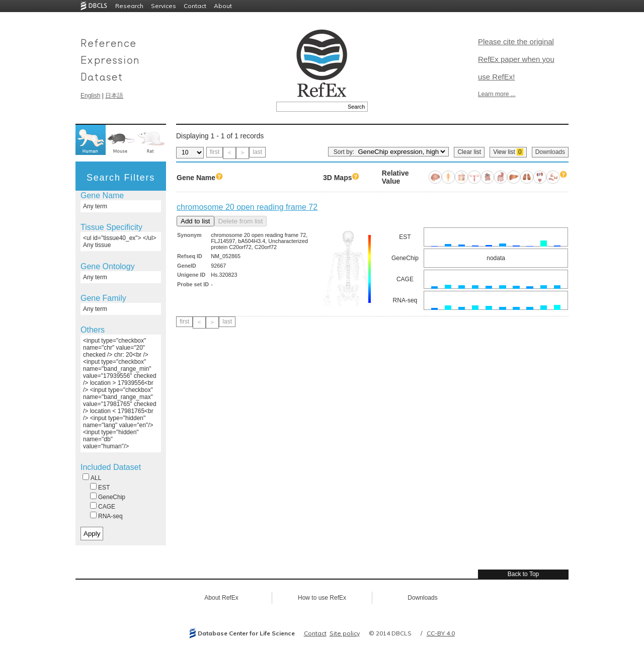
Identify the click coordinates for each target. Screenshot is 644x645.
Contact (195, 6)
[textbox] (311, 107)
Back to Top (523, 574)
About (223, 6)
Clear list (469, 152)
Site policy (345, 633)
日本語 (114, 96)
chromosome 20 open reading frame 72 (247, 207)
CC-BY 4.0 (441, 633)
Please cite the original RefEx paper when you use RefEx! (516, 59)
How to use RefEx (322, 598)
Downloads (550, 152)
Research (129, 6)
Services (164, 6)
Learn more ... (497, 94)
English (90, 96)
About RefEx (221, 598)
